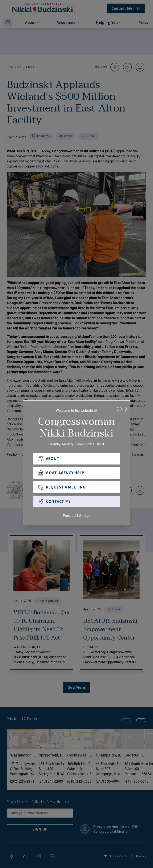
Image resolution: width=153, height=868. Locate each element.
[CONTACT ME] (76, 503)
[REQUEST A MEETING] (76, 488)
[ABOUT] (76, 460)
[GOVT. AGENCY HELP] (76, 474)
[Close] (122, 410)
